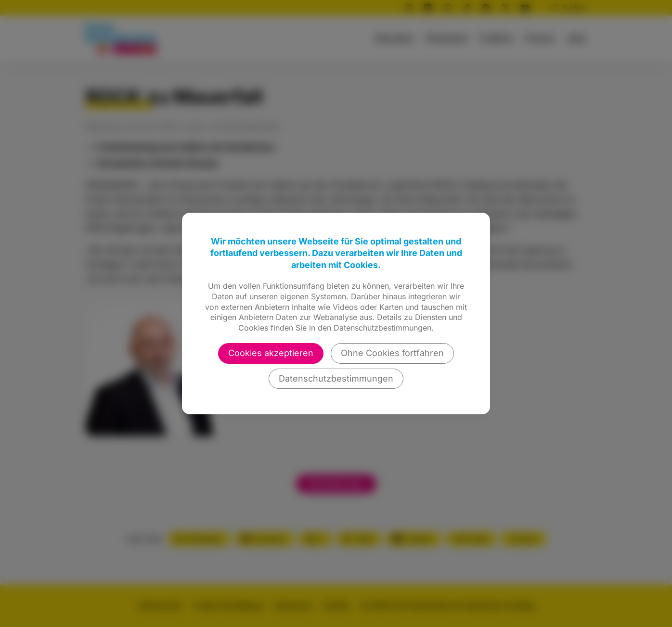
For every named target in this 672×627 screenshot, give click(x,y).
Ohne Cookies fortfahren (392, 353)
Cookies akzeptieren (271, 353)
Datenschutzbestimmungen (336, 378)
